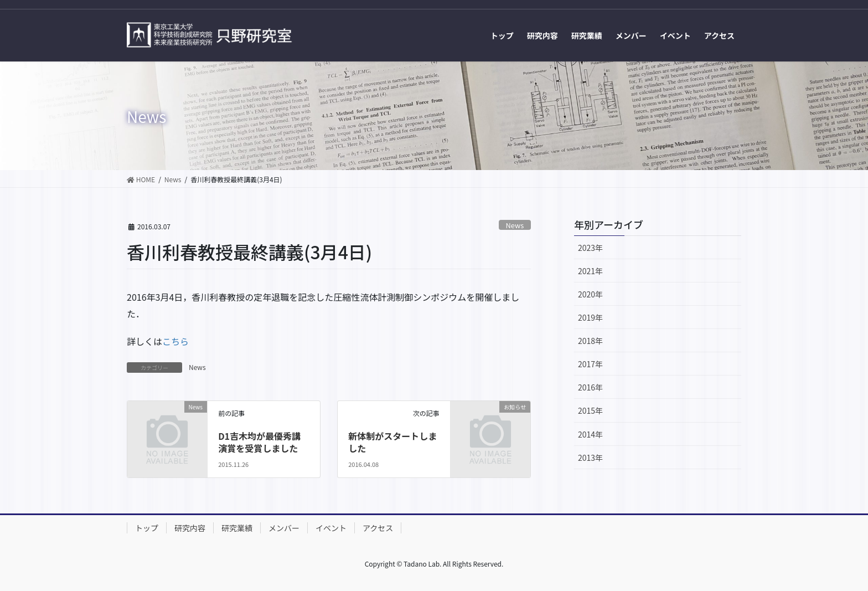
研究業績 (237, 528)
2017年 (590, 364)
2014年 (590, 434)
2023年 (590, 248)
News (515, 225)
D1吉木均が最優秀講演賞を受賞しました (259, 442)
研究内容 (190, 528)
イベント (331, 528)
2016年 (590, 387)
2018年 (590, 341)
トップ (147, 528)
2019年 (590, 317)
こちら (175, 341)
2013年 (590, 458)
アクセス (378, 528)
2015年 (590, 410)
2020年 (590, 294)
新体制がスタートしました (392, 442)
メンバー (284, 528)
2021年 (590, 271)
